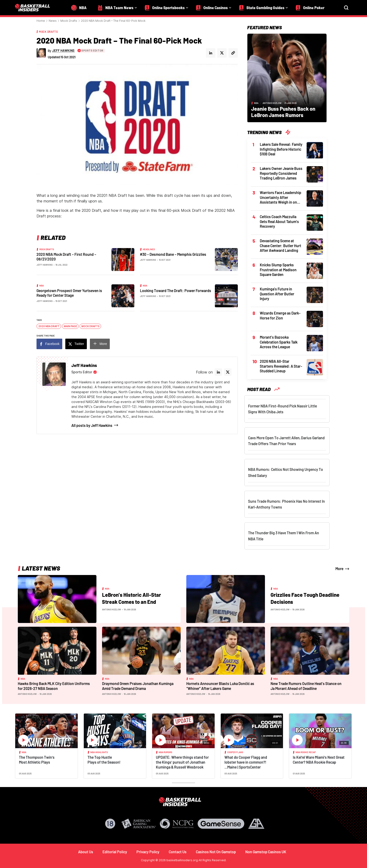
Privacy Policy (148, 852)
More (103, 344)
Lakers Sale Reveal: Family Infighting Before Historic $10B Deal (281, 149)
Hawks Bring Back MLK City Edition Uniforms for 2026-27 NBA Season (54, 686)
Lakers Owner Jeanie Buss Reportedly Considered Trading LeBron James (281, 173)
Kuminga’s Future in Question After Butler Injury (277, 294)
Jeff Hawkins (45, 265)
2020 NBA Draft (49, 326)
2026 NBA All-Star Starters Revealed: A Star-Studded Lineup (281, 366)
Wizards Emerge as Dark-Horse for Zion (280, 315)
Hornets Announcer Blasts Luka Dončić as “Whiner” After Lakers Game (220, 686)
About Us (86, 852)
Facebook (52, 344)
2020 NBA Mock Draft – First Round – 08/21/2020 (66, 257)
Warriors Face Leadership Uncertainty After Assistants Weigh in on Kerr (281, 198)
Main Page (70, 326)
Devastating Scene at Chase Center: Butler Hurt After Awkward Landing (281, 245)
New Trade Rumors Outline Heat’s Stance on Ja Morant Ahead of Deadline (306, 686)
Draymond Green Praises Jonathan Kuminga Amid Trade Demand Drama (138, 686)
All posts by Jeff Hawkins (92, 425)
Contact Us (178, 852)
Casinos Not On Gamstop (216, 852)
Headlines (149, 249)
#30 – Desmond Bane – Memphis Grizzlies (173, 254)
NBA (42, 286)
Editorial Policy (115, 852)
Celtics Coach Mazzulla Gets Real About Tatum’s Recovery (279, 221)
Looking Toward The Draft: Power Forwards (176, 291)
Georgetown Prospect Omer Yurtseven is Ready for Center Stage (69, 293)
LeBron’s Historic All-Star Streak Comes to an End (132, 598)
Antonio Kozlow (272, 103)
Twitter (79, 344)
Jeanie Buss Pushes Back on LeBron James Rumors (283, 112)
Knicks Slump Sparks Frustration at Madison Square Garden (278, 270)
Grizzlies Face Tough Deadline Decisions (305, 598)
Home (41, 21)
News (53, 21)
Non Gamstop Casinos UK (266, 852)
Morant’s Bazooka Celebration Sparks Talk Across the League (279, 342)
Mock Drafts (69, 21)
